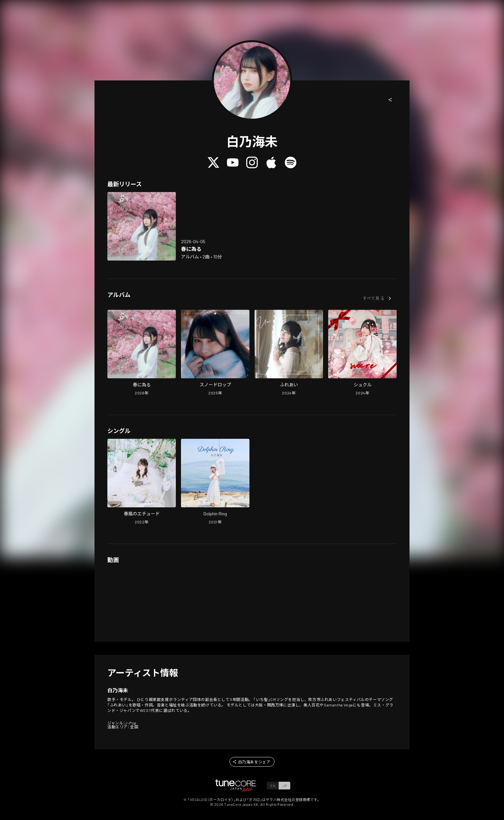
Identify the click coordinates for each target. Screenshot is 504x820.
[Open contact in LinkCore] (289, 353)
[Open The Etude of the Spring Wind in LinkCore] (142, 482)
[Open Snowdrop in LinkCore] (215, 353)
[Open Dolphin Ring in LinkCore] (215, 482)
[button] (390, 100)
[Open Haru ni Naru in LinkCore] (142, 226)
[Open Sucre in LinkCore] (362, 353)
